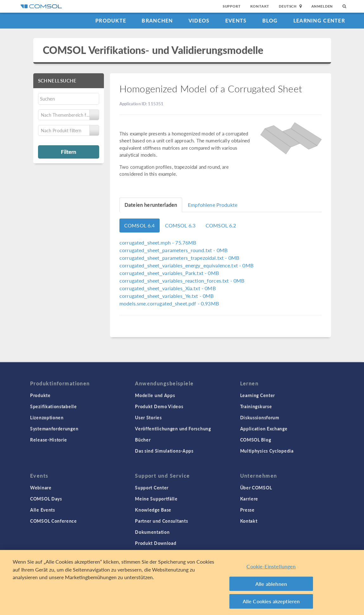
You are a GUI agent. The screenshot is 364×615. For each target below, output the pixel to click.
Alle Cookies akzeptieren (271, 601)
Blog (270, 20)
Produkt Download (156, 543)
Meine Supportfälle (156, 499)
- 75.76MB (158, 242)
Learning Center (319, 20)
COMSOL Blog (256, 440)
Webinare (41, 487)
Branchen (157, 20)
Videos (199, 20)
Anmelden (322, 6)
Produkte (111, 20)
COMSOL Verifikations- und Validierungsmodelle (153, 50)
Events (236, 20)
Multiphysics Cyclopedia (267, 451)
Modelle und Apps (155, 395)
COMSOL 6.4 (140, 225)
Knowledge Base (153, 510)
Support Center (152, 487)
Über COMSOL (256, 487)
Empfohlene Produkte (213, 205)
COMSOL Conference (54, 521)
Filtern (69, 152)
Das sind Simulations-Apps (164, 451)
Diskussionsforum (260, 417)
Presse (247, 510)
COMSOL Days (46, 499)
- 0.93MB (169, 303)
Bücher (143, 440)
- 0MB (173, 250)
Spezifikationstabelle (54, 406)
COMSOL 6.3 (180, 225)
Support (232, 6)
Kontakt (260, 6)
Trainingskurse (256, 406)
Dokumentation (152, 532)
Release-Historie (49, 440)
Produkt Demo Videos (159, 406)
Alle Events (43, 510)
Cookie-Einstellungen (271, 566)
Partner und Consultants (161, 521)
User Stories (148, 417)
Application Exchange (264, 429)
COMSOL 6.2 (221, 225)
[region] (182, 582)
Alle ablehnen (271, 584)
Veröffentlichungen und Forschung (173, 429)
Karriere (249, 499)
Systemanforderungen (54, 429)
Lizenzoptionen (47, 417)
